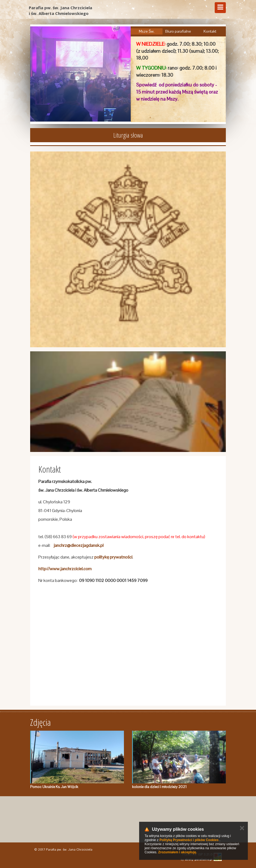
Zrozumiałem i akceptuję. (178, 852)
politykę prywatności (113, 557)
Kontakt (210, 31)
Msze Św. (147, 31)
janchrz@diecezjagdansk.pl (79, 545)
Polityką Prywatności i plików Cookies (189, 840)
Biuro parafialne (178, 31)
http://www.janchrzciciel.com (65, 569)
